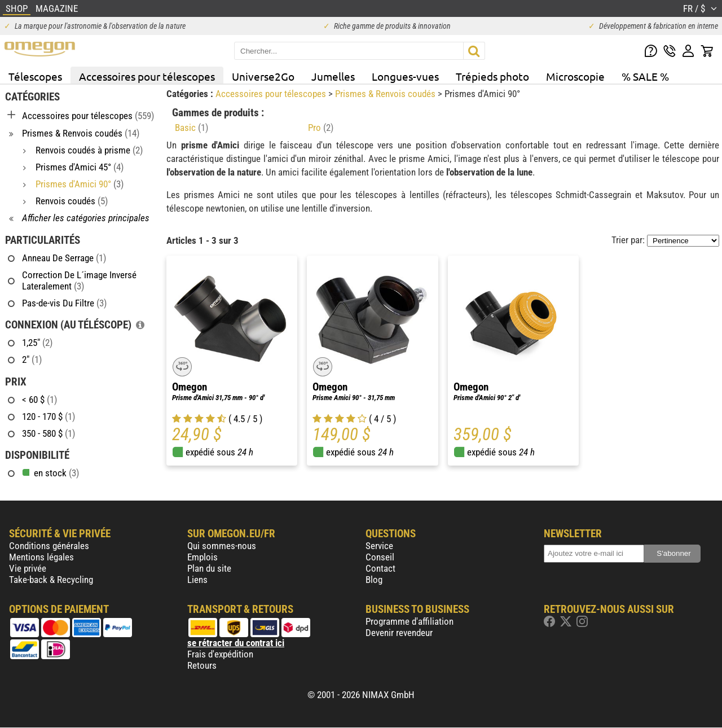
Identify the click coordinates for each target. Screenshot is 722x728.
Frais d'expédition (220, 654)
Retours (202, 665)
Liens (197, 580)
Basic (191, 128)
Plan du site (209, 568)
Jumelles (333, 76)
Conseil (380, 557)
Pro (321, 128)
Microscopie (575, 76)
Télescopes (35, 76)
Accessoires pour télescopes (147, 76)
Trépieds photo (492, 76)
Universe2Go (263, 76)
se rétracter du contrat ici (236, 643)
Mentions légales (41, 557)
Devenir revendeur (399, 633)
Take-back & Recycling (51, 580)
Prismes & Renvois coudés (386, 94)
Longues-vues (405, 76)
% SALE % (645, 76)
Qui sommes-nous (222, 546)
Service (379, 546)
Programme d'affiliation (410, 621)
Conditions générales (49, 546)
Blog (374, 580)
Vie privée (28, 568)
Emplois (202, 557)
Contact (380, 568)
